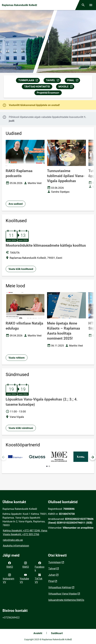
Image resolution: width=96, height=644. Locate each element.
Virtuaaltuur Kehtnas (60, 587)
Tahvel (52, 569)
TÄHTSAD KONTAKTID (37, 87)
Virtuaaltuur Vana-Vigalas (63, 594)
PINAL (73, 81)
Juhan (52, 575)
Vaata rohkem (17, 358)
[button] (93, 457)
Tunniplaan (55, 562)
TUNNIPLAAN (29, 81)
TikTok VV (39, 578)
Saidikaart (57, 633)
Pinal (51, 581)
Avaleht (38, 633)
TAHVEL (53, 81)
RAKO (10, 565)
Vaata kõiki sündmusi (21, 428)
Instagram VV (9, 578)
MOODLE (66, 87)
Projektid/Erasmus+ (48, 93)
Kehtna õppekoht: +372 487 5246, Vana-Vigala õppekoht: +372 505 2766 (25, 532)
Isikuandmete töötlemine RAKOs (66, 600)
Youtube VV (24, 578)
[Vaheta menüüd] (91, 5)
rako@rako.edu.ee (13, 540)
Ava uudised (16, 204)
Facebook (40, 566)
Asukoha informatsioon (16, 546)
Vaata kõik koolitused (21, 269)
